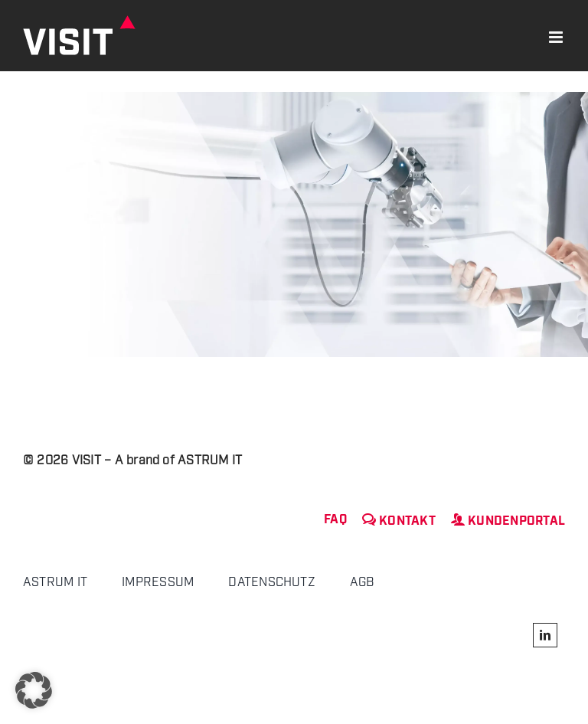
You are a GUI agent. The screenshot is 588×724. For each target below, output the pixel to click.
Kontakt (399, 521)
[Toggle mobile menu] (557, 37)
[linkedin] (545, 635)
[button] (34, 690)
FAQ (335, 520)
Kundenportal (508, 521)
